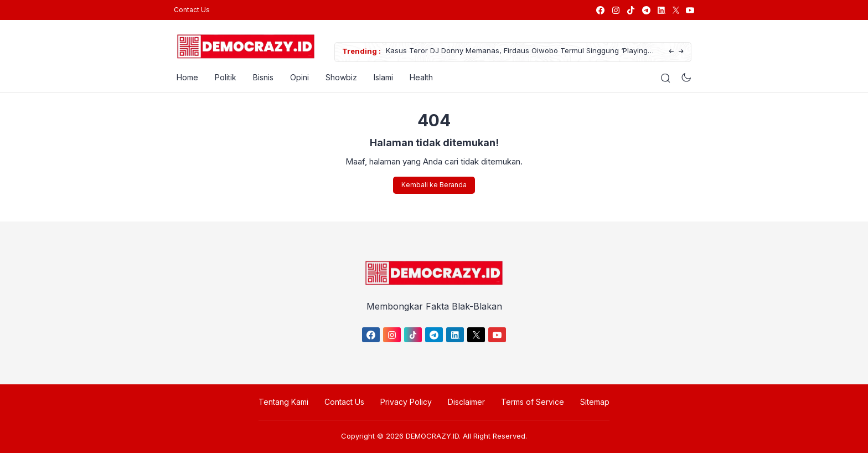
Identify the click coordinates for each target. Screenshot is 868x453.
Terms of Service (533, 402)
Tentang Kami (283, 402)
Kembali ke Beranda (434, 185)
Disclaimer (466, 402)
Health (418, 77)
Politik (223, 77)
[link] (600, 10)
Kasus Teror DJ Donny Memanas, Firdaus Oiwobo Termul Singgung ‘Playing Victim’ (514, 52)
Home (185, 77)
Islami (381, 77)
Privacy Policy (406, 402)
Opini (297, 77)
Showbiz (339, 77)
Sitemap (595, 402)
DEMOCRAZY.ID (432, 436)
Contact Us (192, 10)
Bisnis (260, 77)
